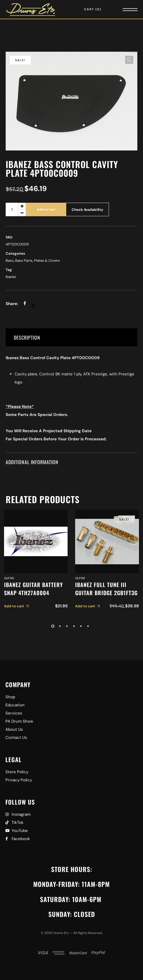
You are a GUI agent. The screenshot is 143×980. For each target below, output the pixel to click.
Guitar (9, 578)
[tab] (72, 338)
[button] (129, 60)
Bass (10, 260)
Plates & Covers (47, 260)
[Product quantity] (16, 209)
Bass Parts (24, 260)
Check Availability (87, 210)
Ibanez (11, 277)
